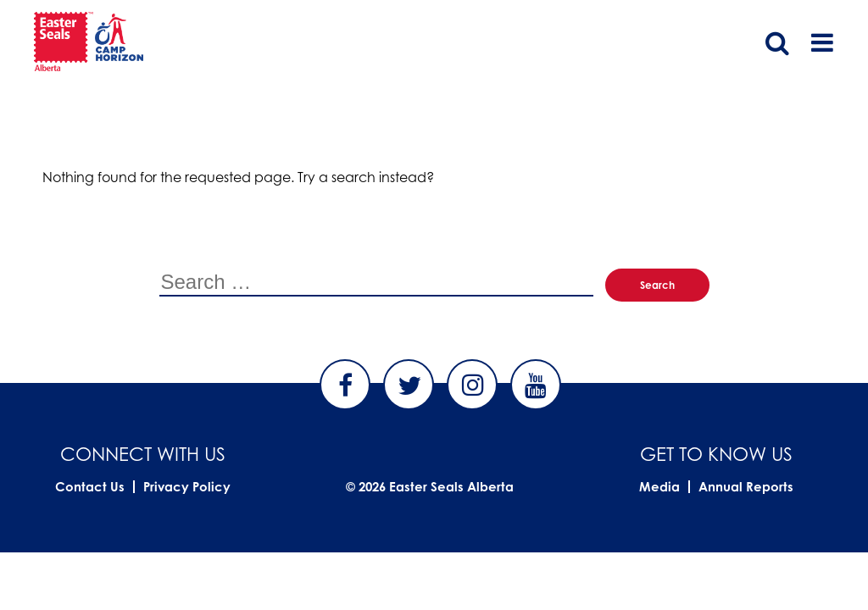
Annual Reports (746, 487)
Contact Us (90, 487)
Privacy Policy (187, 487)
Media (659, 487)
